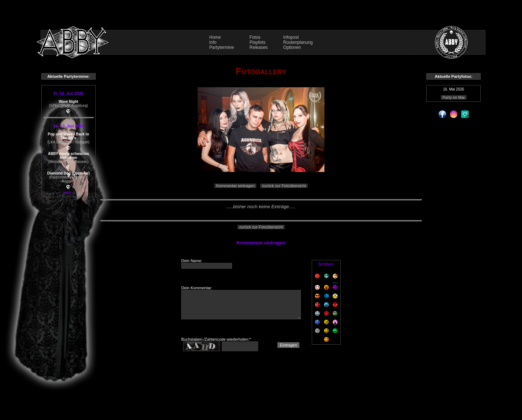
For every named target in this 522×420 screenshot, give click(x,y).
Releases (258, 47)
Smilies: (326, 264)
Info (213, 42)
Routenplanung (298, 42)
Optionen (292, 47)
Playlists (257, 42)
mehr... (69, 193)
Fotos (255, 37)
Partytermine (221, 47)
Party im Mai (454, 97)
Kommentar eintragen (235, 186)
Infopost (291, 37)
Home (215, 37)
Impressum (261, 391)
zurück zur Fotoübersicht (284, 186)
